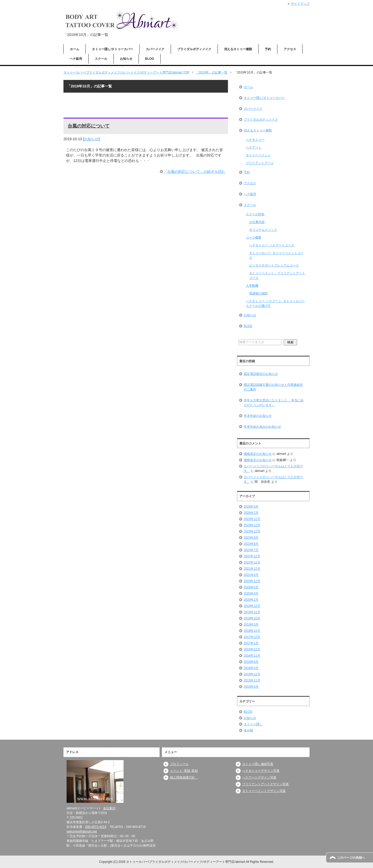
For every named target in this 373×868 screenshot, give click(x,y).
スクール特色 (255, 214)
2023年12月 (252, 531)
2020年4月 (251, 593)
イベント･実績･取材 (184, 771)
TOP (126, 72)
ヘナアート (254, 147)
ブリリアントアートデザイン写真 (266, 784)
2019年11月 (252, 612)
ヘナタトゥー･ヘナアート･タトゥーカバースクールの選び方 (275, 303)
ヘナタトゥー (255, 140)
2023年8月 (251, 544)
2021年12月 (252, 569)
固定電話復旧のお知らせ (261, 374)
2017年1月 (251, 643)
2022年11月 (252, 562)
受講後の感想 (259, 293)
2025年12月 (252, 519)
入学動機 (252, 286)
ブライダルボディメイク (194, 49)
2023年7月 (251, 550)
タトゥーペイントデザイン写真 (264, 791)
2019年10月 (252, 618)
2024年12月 (252, 525)
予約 (268, 49)
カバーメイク (155, 49)
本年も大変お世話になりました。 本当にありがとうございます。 (274, 403)
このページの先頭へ (351, 858)
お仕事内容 (257, 222)
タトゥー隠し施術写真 (258, 764)
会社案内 (109, 808)
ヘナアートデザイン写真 (259, 777)
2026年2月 (251, 513)
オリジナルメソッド (263, 230)
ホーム (75, 49)
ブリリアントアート (260, 163)
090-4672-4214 (96, 827)
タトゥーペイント (258, 155)
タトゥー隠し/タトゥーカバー (113, 49)
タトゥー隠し (253, 724)
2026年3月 (251, 507)
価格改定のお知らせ (258, 454)
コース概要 (254, 238)
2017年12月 (252, 637)
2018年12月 (252, 631)
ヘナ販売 (76, 59)
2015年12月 (252, 674)
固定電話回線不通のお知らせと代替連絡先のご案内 (273, 387)
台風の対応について (89, 126)
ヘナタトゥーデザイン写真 (261, 771)
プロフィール (179, 764)
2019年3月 (251, 625)
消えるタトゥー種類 (238, 49)
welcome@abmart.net (82, 832)
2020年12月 (252, 581)
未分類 (248, 730)
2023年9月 (251, 538)
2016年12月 (252, 649)
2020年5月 (251, 587)
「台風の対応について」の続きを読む (195, 172)
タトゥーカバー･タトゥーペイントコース (276, 255)
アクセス (290, 49)
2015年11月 (252, 680)
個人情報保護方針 (184, 777)
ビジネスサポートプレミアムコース (274, 265)
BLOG (150, 59)
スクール (101, 59)
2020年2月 (251, 600)
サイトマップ (300, 4)
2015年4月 (251, 687)
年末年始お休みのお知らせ (262, 427)
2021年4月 (251, 575)
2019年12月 (252, 606)
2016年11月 (252, 656)
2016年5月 (251, 668)
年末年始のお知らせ (258, 416)
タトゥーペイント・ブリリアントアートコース (277, 276)
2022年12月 (252, 556)
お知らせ (126, 59)
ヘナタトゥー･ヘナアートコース (272, 245)
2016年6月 (251, 662)
